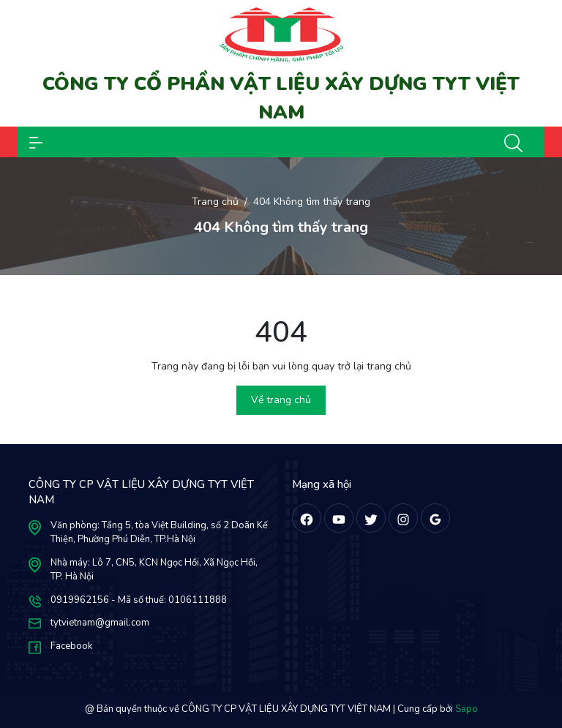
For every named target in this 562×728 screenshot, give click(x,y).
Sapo (467, 709)
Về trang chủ (281, 400)
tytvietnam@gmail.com (100, 623)
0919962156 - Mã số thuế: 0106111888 (139, 600)
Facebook (71, 646)
